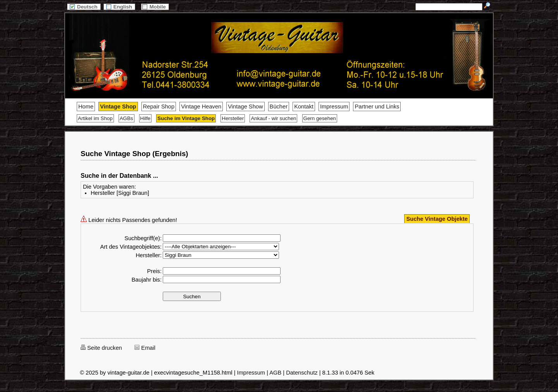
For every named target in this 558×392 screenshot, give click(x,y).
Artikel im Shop (95, 118)
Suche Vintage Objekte (437, 219)
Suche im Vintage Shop (186, 118)
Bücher (279, 107)
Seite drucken (101, 348)
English (119, 7)
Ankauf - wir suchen (273, 118)
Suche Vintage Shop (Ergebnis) (134, 154)
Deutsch (84, 7)
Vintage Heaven (201, 107)
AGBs (127, 118)
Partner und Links (377, 107)
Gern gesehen (320, 118)
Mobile (155, 7)
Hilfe (146, 118)
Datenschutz (302, 373)
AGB (275, 373)
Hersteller (233, 118)
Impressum (334, 107)
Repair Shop (159, 107)
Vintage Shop (118, 107)
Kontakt (304, 107)
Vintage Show (245, 107)
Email (145, 348)
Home (86, 107)
